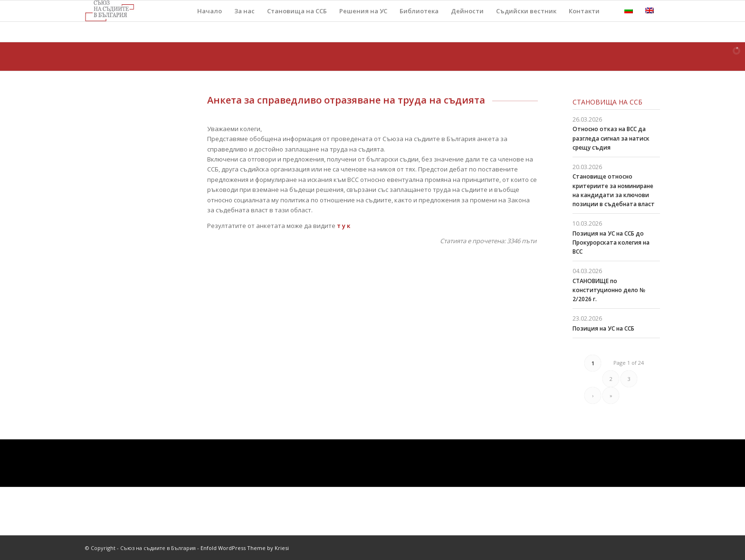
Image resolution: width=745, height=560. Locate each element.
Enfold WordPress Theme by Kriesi (245, 548)
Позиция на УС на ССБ (603, 328)
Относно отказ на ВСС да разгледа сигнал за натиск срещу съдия (611, 138)
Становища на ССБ (607, 102)
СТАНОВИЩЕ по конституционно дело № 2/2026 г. (609, 290)
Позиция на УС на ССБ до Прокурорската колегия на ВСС (611, 242)
